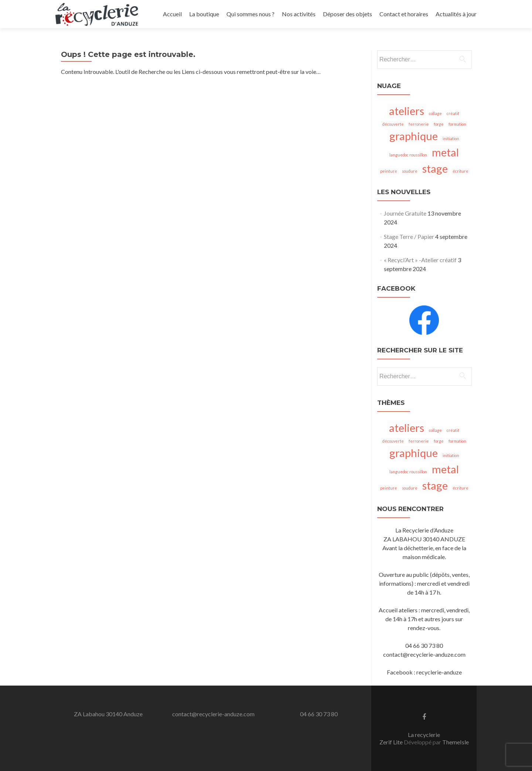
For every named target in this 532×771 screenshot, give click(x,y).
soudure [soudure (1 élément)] (410, 171)
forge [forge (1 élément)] (439, 124)
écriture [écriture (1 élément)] (461, 171)
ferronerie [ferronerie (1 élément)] (419, 124)
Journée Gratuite (405, 213)
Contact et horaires (404, 14)
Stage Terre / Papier (409, 236)
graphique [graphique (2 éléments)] (414, 136)
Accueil (172, 14)
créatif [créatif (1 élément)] (453, 113)
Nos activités (299, 14)
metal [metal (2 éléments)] (445, 152)
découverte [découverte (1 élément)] (393, 124)
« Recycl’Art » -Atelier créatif (420, 260)
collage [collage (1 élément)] (435, 113)
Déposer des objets (347, 14)
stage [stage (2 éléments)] (435, 168)
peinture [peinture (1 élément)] (389, 171)
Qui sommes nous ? (250, 14)
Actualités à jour (456, 14)
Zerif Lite (392, 742)
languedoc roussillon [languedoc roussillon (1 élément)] (408, 155)
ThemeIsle (456, 742)
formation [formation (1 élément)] (457, 124)
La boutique (204, 14)
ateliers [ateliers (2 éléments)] (407, 111)
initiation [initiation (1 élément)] (451, 138)
